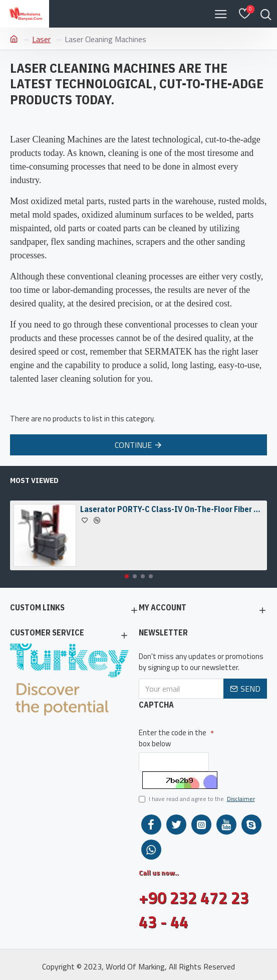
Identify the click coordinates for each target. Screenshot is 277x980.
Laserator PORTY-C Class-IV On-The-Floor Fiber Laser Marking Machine (172, 509)
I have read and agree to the (198, 799)
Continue (133, 445)
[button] (127, 576)
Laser (41, 39)
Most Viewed (34, 480)
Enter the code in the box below (173, 738)
